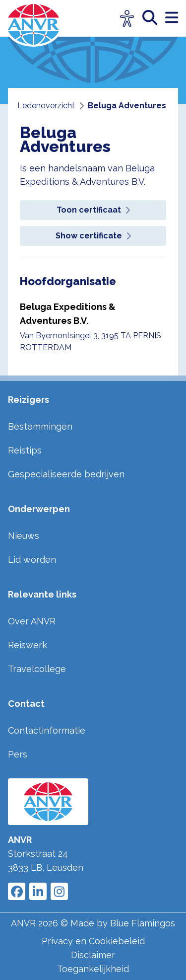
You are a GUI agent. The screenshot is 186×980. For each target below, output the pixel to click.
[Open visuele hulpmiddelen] (127, 19)
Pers (18, 754)
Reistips (25, 450)
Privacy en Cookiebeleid (93, 941)
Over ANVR (32, 621)
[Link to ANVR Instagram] (59, 891)
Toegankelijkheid (93, 969)
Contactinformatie (47, 730)
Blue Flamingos (143, 923)
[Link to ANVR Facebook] (17, 891)
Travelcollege (37, 669)
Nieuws (24, 536)
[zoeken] (154, 18)
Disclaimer (93, 955)
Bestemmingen (40, 426)
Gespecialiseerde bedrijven (66, 474)
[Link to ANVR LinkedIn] (38, 891)
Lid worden (32, 560)
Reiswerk (28, 645)
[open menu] (172, 18)
